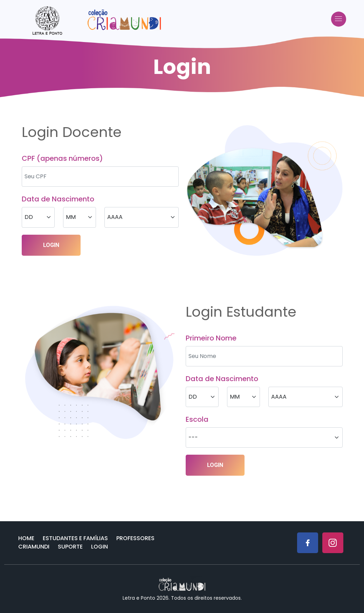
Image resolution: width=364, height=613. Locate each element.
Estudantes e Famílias (75, 538)
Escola (197, 419)
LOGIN (51, 245)
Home (26, 538)
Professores (135, 538)
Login (99, 547)
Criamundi (34, 547)
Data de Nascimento (58, 199)
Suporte (70, 547)
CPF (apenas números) (62, 158)
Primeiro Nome (211, 338)
